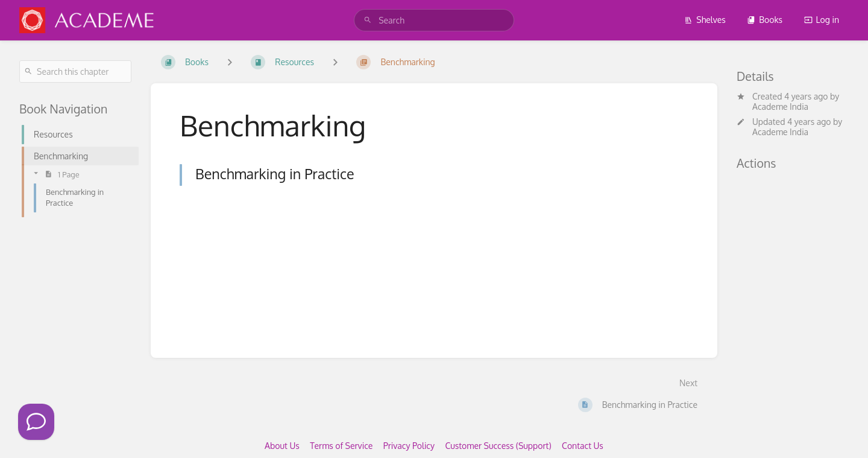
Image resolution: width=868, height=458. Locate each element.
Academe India (780, 107)
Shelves (705, 20)
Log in (822, 20)
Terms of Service (341, 446)
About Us (282, 446)
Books (765, 20)
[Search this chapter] (75, 72)
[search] (434, 20)
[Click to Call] (36, 422)
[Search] (368, 20)
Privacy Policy (409, 446)
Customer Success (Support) (498, 446)
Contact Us (583, 446)
